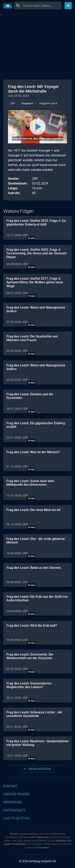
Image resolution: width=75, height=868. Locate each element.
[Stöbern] (68, 6)
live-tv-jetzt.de (16, 818)
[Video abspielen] (37, 127)
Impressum (12, 802)
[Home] (9, 6)
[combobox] (42, 6)
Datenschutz (14, 810)
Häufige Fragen (16, 794)
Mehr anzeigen (37, 769)
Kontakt (10, 786)
